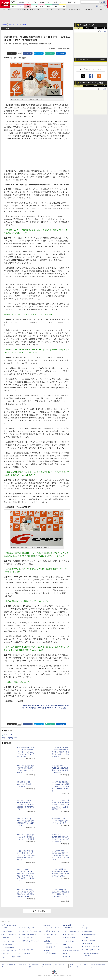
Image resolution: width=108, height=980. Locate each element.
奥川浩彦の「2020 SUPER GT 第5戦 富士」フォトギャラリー (26, 784)
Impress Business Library (29, 934)
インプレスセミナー (27, 938)
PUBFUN (85, 938)
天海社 (86, 928)
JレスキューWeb (70, 938)
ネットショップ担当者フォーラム (31, 931)
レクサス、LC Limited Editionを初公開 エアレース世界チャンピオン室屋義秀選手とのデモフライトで (26, 805)
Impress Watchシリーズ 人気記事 (92, 83)
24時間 (87, 28)
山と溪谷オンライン (52, 944)
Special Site (84, 60)
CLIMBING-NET (50, 947)
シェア (29, 54)
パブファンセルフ (90, 940)
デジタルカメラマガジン (10, 950)
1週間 (95, 28)
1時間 (79, 28)
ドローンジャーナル (9, 941)
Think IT (5, 928)
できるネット (7, 954)
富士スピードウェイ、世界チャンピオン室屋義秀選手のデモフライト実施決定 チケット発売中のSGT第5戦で (61, 805)
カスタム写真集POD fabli (92, 950)
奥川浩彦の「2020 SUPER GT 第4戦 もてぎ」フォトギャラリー (60, 821)
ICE (83, 925)
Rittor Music (47, 925)
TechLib (67, 956)
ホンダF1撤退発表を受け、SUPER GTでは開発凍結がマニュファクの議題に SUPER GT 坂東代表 (61, 786)
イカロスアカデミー (71, 941)
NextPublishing (26, 953)
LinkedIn (62, 54)
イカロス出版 (67, 925)
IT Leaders (6, 938)
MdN (64, 944)
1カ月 (103, 28)
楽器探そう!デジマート (53, 931)
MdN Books (68, 947)
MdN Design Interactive (72, 950)
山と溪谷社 (47, 941)
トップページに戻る (37, 911)
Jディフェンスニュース (72, 931)
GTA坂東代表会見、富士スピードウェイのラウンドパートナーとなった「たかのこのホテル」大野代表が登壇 (26, 752)
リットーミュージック (52, 928)
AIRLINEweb (69, 928)
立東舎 (48, 938)
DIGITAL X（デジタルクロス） (31, 941)
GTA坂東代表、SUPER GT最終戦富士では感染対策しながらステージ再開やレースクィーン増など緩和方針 (61, 752)
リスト (19, 54)
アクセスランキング (87, 25)
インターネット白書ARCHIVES (12, 957)
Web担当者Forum (8, 931)
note (51, 54)
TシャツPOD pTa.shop (91, 947)
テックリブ (66, 954)
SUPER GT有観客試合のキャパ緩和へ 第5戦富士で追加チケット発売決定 (26, 837)
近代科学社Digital (51, 953)
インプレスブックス (27, 950)
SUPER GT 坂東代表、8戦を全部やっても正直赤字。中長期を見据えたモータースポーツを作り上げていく (61, 894)
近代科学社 (47, 950)
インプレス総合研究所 (9, 934)
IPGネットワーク (87, 944)
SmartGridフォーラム (28, 928)
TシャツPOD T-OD (52, 934)
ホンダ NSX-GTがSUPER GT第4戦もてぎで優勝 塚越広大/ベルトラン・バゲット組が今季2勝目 (61, 855)
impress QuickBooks (90, 934)
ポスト (13, 54)
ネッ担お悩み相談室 (9, 944)
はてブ (40, 54)
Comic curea (88, 931)
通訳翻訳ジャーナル (71, 934)
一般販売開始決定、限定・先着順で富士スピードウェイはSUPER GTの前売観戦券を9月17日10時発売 (26, 855)
